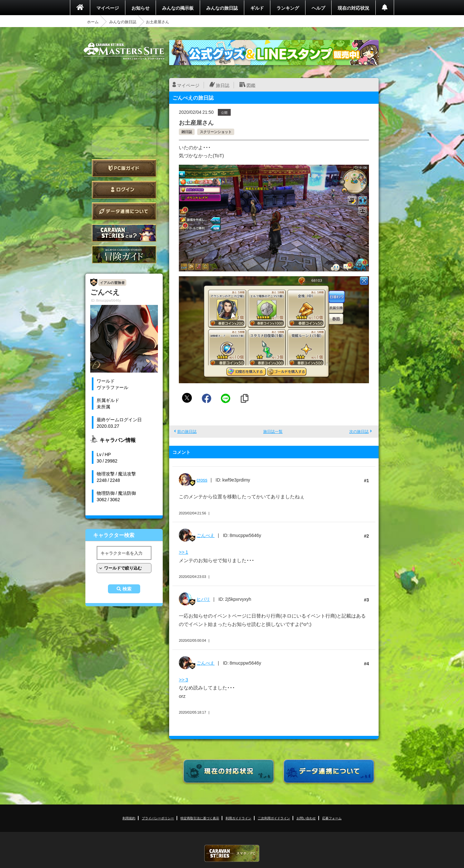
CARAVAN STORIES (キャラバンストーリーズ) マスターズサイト (124, 51)
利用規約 (129, 818)
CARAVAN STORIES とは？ (124, 233)
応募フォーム (332, 818)
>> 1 (184, 552)
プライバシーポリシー (158, 818)
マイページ (108, 8)
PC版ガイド (124, 168)
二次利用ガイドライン (274, 818)
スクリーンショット (216, 132)
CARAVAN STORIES (232, 853)
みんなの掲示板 (178, 8)
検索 (127, 589)
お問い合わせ (306, 818)
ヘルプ (318, 8)
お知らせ (140, 8)
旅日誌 (223, 85)
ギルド (257, 8)
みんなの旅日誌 (222, 8)
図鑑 (251, 85)
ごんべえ (206, 535)
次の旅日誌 (359, 431)
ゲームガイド (124, 254)
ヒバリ (203, 599)
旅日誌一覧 (273, 431)
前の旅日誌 (187, 431)
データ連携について (124, 211)
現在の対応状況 (353, 8)
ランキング (288, 8)
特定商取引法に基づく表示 (200, 818)
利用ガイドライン (238, 818)
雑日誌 (187, 132)
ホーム (93, 22)
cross (202, 480)
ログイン (124, 190)
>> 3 (184, 679)
